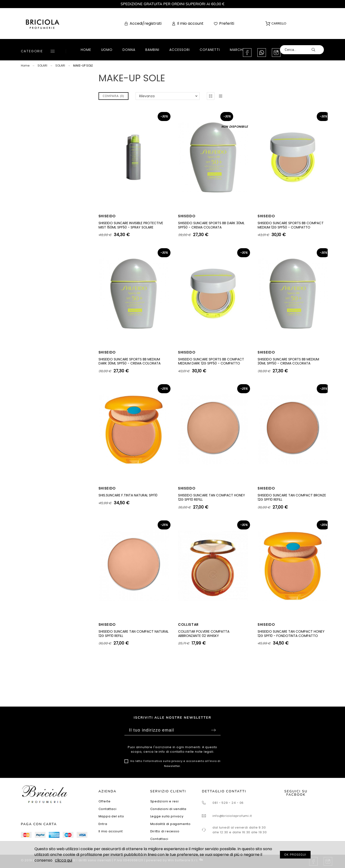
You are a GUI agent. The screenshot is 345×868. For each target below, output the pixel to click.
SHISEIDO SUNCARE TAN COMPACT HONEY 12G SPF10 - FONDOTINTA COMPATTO (291, 634)
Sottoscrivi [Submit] (213, 730)
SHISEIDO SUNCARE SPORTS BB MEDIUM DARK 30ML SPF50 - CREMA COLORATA (130, 361)
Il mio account (111, 831)
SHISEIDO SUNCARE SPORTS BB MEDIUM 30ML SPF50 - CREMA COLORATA (288, 361)
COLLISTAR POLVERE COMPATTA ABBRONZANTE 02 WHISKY (204, 634)
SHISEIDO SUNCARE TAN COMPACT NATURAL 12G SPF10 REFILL (134, 634)
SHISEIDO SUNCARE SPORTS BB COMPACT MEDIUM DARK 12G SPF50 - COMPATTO (211, 361)
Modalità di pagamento (170, 824)
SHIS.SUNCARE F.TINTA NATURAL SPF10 (128, 495)
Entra (103, 824)
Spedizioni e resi (165, 801)
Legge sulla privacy (167, 816)
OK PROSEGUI (295, 855)
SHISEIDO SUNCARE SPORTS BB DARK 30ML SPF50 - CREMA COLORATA (211, 225)
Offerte (105, 801)
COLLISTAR (188, 625)
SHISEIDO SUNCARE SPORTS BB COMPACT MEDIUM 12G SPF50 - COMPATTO (291, 225)
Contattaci (108, 809)
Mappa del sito (111, 816)
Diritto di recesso (165, 831)
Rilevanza (147, 96)
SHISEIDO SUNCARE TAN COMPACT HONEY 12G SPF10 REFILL (212, 497)
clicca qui (64, 860)
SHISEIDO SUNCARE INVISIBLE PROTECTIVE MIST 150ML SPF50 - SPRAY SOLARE (131, 225)
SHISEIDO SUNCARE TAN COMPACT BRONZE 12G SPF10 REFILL (292, 497)
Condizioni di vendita (168, 809)
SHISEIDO (107, 216)
